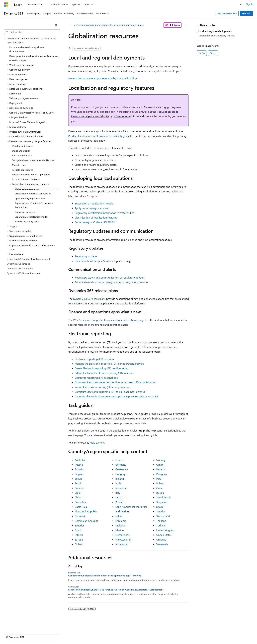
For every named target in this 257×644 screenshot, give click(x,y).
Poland (160, 483)
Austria (79, 465)
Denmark (80, 516)
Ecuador (79, 525)
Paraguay (162, 474)
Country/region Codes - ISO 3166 (94, 222)
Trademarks (138, 634)
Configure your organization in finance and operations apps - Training (105, 576)
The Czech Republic (86, 511)
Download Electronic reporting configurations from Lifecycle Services (115, 382)
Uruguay (161, 539)
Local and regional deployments (215, 31)
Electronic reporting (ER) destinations (96, 378)
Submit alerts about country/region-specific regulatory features (111, 282)
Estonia (79, 535)
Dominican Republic (86, 521)
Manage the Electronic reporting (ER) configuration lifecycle (109, 364)
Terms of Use (122, 634)
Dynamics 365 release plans (89, 299)
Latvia (119, 516)
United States (164, 535)
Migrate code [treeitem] (19, 165)
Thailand (161, 521)
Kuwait (119, 502)
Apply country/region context (92, 208)
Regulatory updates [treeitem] (25, 212)
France (119, 460)
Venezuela (162, 544)
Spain (160, 507)
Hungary (120, 474)
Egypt (78, 530)
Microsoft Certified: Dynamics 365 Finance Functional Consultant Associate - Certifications (116, 590)
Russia (160, 493)
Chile (78, 493)
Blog (46, 634)
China (78, 497)
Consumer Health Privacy (96, 634)
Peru (159, 479)
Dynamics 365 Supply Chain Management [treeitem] (28, 259)
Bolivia (78, 479)
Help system (97, 442)
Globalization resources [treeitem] (27, 189)
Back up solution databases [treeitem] (26, 179)
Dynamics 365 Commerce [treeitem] (20, 268)
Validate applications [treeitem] (22, 170)
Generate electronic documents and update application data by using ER (116, 396)
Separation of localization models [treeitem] (32, 217)
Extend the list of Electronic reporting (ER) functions (104, 373)
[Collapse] (56, 25)
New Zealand (123, 539)
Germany (121, 465)
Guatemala (122, 469)
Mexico (120, 530)
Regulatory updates (86, 256)
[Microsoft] (6, 5)
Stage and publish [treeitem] (21, 151)
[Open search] (241, 5)
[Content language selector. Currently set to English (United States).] (19, 626)
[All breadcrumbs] (71, 25)
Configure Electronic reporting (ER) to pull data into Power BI (110, 392)
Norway (161, 460)
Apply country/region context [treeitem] (30, 198)
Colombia (80, 502)
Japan (119, 497)
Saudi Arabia (164, 497)
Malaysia (120, 525)
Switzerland (163, 516)
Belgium (79, 474)
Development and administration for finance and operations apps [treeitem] (34, 58)
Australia (80, 460)
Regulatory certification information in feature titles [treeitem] (34, 205)
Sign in (249, 4)
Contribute (60, 634)
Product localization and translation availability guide (99, 136)
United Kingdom (166, 530)
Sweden (161, 511)
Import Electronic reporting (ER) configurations (102, 387)
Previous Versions (30, 634)
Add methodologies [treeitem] (22, 155)
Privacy (73, 634)
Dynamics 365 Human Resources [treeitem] (24, 273)
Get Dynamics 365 (227, 13)
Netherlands (122, 535)
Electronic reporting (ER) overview (94, 359)
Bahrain (79, 469)
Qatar (160, 488)
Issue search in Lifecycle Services (94, 261)
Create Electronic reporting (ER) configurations (102, 368)
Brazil (78, 483)
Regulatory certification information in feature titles (104, 213)
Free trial (247, 13)
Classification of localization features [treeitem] (33, 194)
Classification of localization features (96, 217)
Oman (160, 465)
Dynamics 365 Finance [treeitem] (18, 264)
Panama (161, 469)
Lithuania (121, 521)
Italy (118, 493)
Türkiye (161, 525)
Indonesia (121, 488)
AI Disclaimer (11, 634)
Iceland (120, 479)
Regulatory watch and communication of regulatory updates (110, 277)
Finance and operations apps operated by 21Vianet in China (103, 78)
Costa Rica (81, 507)
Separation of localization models (94, 203)
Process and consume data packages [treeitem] (31, 174)
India (118, 483)
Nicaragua (121, 544)
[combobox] (32, 32)
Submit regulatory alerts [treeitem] (27, 221)
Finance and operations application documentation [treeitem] (27, 49)
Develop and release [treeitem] (22, 146)
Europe (79, 539)
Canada (79, 488)
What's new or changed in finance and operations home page (109, 320)
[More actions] (186, 25)
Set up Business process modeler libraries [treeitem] (33, 160)
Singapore (162, 502)
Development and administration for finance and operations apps (109, 25)
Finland (79, 544)
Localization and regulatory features (217, 36)
